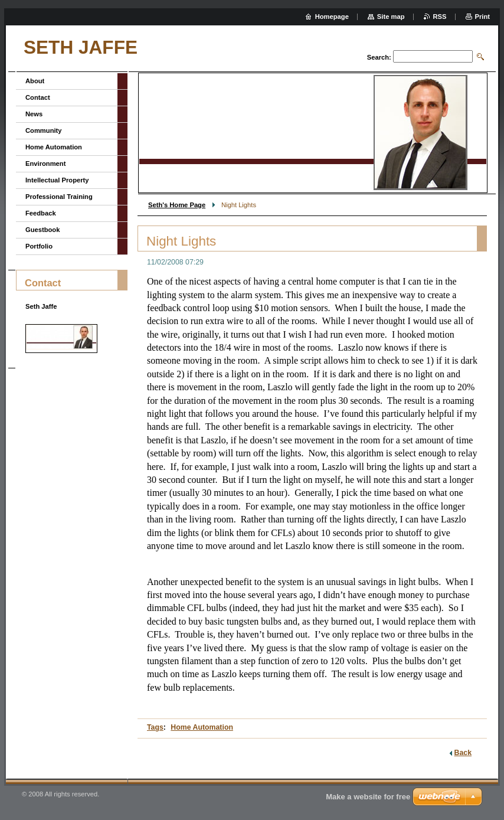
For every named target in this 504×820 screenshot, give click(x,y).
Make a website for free (368, 797)
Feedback (41, 213)
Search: (379, 57)
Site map (391, 17)
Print (482, 17)
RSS (440, 17)
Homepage (332, 17)
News (34, 114)
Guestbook (42, 230)
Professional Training (59, 197)
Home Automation (202, 727)
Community (44, 130)
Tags (155, 727)
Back (463, 753)
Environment (45, 164)
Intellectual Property (57, 180)
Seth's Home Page (177, 205)
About (35, 81)
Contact (38, 97)
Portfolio (39, 246)
